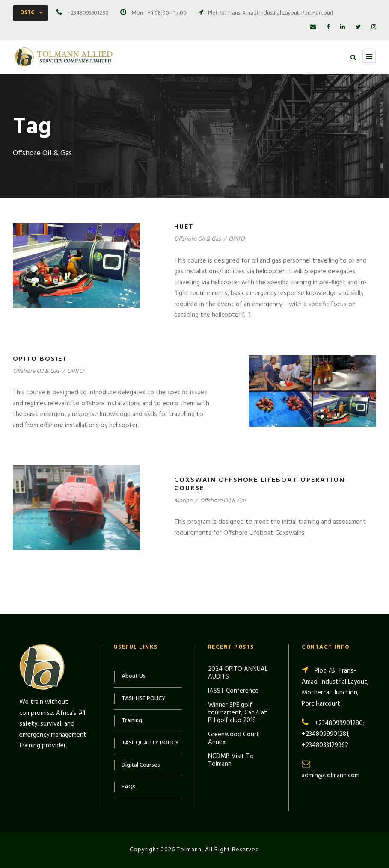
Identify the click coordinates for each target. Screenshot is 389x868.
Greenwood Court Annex (234, 738)
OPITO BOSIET (40, 359)
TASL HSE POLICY (144, 698)
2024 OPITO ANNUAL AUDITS (238, 673)
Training (132, 721)
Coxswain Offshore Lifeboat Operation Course (260, 484)
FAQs (128, 787)
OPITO (237, 239)
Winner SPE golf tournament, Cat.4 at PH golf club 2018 (238, 713)
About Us (134, 676)
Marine (183, 501)
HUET (184, 227)
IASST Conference (233, 691)
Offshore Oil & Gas (197, 239)
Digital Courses (141, 765)
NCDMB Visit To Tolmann (231, 760)
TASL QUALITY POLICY (150, 743)
